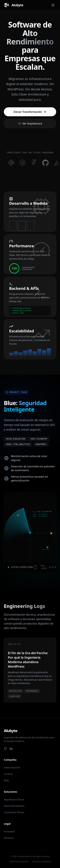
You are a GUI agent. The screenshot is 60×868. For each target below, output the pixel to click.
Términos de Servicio (41, 862)
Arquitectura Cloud (14, 799)
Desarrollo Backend (14, 806)
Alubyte (14, 5)
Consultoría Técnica (14, 812)
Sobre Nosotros (12, 767)
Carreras (8, 774)
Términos (9, 838)
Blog (6, 780)
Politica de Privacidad (19, 862)
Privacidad (9, 831)
